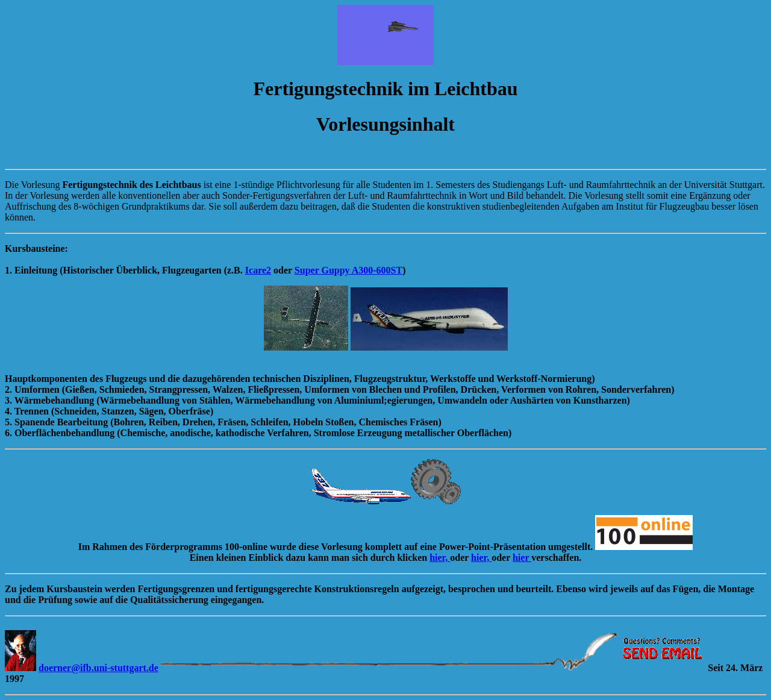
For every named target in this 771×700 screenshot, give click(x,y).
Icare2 (258, 270)
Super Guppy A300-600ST (348, 270)
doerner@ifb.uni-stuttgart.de (98, 668)
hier (522, 558)
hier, (440, 558)
